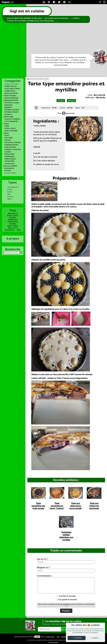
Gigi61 (37, 637)
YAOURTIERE (9, 161)
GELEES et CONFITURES (8, 116)
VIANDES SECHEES (11, 145)
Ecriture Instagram (53, 642)
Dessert (10, 196)
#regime (13, 224)
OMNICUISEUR (10, 159)
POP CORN (9, 138)
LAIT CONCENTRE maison (11, 123)
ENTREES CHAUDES (12, 110)
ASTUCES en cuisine (12, 103)
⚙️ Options (95, 638)
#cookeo (13, 217)
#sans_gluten (13, 226)
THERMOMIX (9, 157)
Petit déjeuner (13, 187)
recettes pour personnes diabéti (10, 165)
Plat (9, 194)
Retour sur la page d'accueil (39, 79)
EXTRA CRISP (9, 154)
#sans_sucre (13, 228)
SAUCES (7, 140)
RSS (58, 637)
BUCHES (8, 171)
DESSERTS (8, 107)
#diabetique (13, 219)
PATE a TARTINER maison (10, 132)
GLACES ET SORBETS (12, 119)
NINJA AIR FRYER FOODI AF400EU (11, 94)
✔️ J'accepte (77, 638)
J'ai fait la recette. (66, 596)
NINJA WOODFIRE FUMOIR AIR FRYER (11, 99)
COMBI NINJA (10, 91)
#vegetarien (10, 230)
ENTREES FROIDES (11, 112)
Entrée (10, 192)
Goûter (10, 189)
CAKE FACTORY (10, 147)
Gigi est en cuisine (27, 11)
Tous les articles (10, 173)
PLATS (7, 135)
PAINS (7, 126)
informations (9, 168)
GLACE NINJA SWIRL (12, 89)
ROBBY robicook (11, 86)
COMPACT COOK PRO (13, 150)
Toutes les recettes (12, 84)
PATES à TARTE (10, 128)
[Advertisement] (53, 39)
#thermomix (13, 213)
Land (50, 637)
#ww (19, 230)
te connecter (65, 604)
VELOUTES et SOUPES (13, 142)
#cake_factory (13, 215)
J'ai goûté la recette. (66, 600)
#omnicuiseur (13, 222)
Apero (10, 199)
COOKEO (8, 152)
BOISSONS (8, 105)
